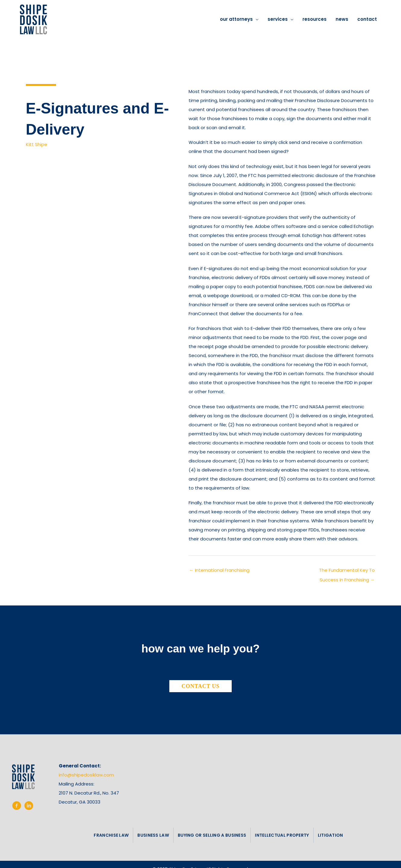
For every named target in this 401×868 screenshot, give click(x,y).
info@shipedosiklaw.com (86, 775)
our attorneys (236, 19)
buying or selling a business (212, 835)
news (342, 19)
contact (367, 19)
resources (315, 19)
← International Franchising (219, 570)
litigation (331, 835)
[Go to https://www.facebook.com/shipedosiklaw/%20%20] (17, 807)
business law (153, 835)
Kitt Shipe (37, 144)
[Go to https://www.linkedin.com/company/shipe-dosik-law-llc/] (29, 807)
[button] (201, 686)
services (278, 19)
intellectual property (282, 835)
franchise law (111, 835)
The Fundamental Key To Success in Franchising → (347, 571)
